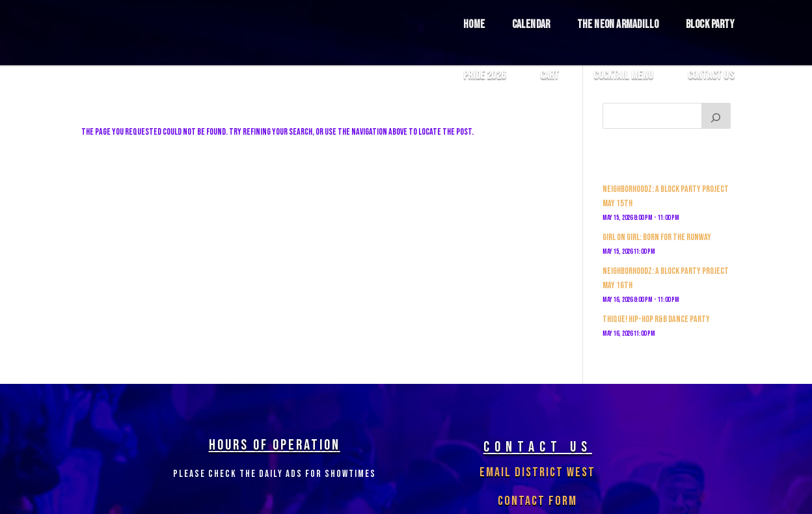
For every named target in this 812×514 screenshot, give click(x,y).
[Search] (716, 116)
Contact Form (537, 501)
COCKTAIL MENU (623, 76)
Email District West (537, 472)
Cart (550, 76)
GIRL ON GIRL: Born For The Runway (657, 237)
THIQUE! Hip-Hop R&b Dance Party (656, 319)
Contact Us (711, 76)
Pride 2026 (484, 76)
